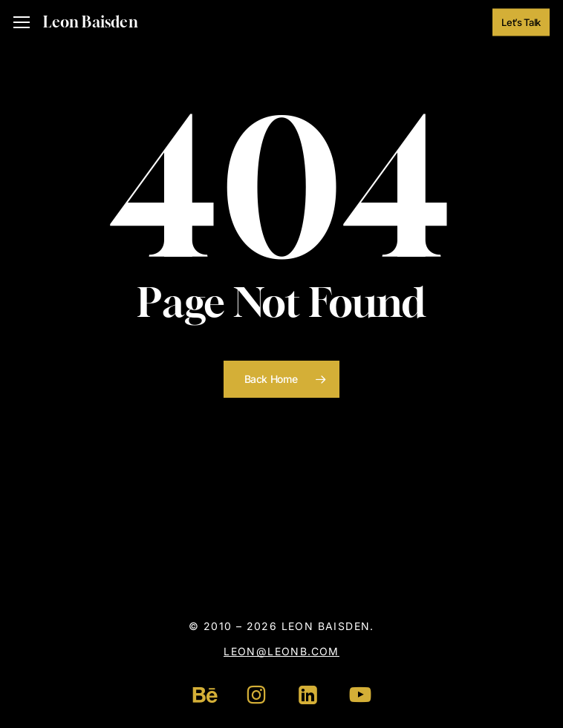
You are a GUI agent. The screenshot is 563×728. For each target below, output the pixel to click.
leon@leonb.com (281, 651)
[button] (22, 23)
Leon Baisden (90, 22)
